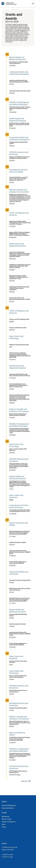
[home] (9, 4)
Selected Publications (9, 805)
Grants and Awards (8, 808)
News (4, 824)
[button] (33, 4)
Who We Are (6, 817)
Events (4, 827)
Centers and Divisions (9, 822)
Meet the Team (7, 819)
